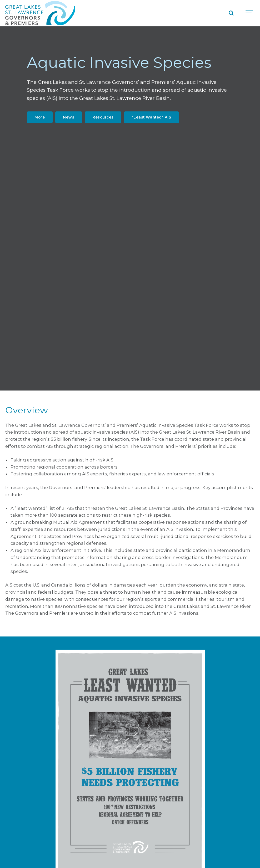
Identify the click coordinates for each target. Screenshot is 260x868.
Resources (103, 117)
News (69, 117)
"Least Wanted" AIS (152, 117)
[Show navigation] (249, 13)
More (40, 117)
